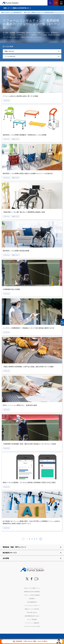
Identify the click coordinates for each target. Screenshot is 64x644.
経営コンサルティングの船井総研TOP (11, 12)
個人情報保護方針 (32, 602)
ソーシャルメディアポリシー (32, 606)
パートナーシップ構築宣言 (32, 623)
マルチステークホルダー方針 (32, 626)
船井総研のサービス (10, 553)
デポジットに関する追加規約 (32, 595)
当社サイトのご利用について (32, 588)
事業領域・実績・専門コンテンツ (14, 547)
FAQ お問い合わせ (32, 613)
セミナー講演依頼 (32, 619)
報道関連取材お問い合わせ (32, 616)
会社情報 (6, 558)
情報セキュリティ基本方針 (32, 609)
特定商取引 (32, 599)
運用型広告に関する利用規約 (32, 592)
